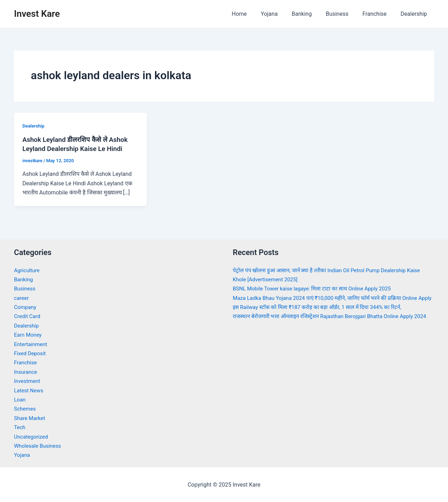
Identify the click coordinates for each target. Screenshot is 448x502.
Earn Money (29, 335)
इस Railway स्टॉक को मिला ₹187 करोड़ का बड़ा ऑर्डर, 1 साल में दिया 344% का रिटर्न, (322, 316)
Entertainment (32, 344)
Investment (28, 381)
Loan (20, 399)
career (22, 298)
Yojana (282, 14)
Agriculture (28, 270)
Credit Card (28, 316)
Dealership (415, 14)
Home (255, 14)
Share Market (31, 418)
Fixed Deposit (31, 353)
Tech (20, 427)
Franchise (379, 14)
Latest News (30, 390)
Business (344, 14)
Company (26, 307)
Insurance (26, 372)
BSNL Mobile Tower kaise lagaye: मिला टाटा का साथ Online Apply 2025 (316, 288)
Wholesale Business (39, 445)
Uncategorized (32, 436)
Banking (311, 14)
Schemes (26, 409)
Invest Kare (37, 14)
